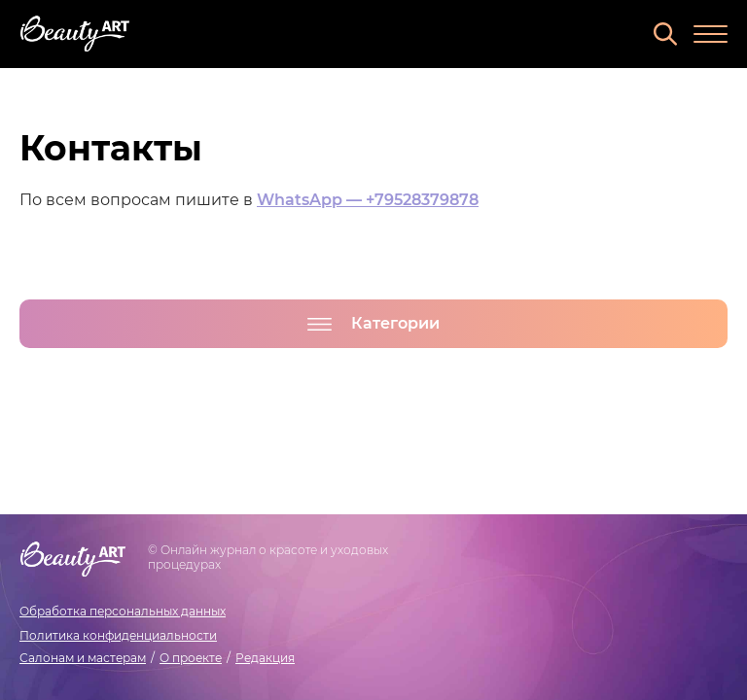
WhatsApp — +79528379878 (368, 200)
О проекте (191, 658)
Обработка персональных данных (123, 611)
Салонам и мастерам (83, 658)
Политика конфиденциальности (118, 635)
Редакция (265, 658)
